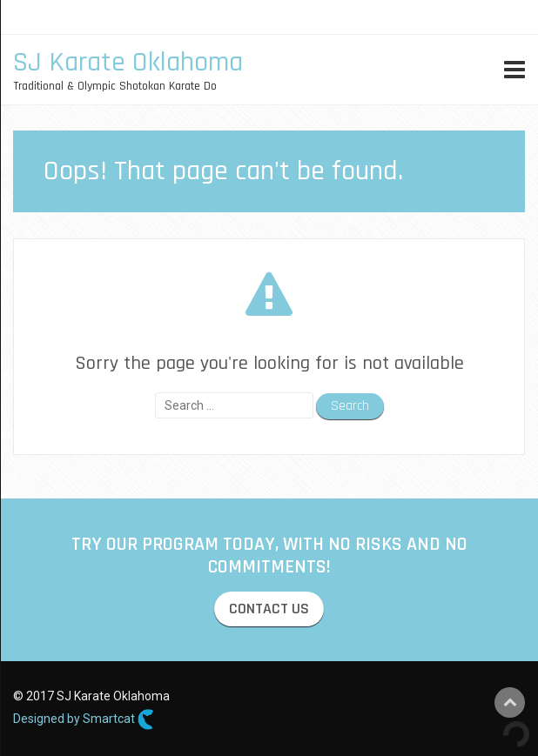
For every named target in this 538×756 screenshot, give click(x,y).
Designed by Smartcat (84, 719)
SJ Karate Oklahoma (128, 62)
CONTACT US (269, 609)
